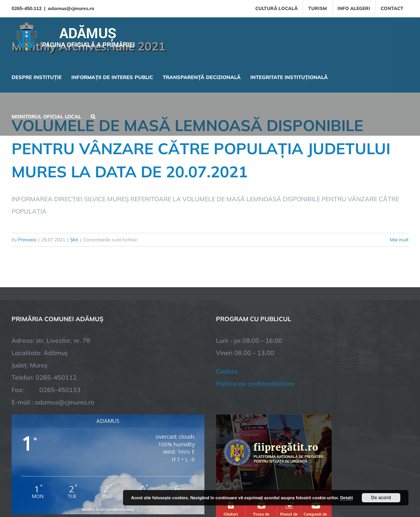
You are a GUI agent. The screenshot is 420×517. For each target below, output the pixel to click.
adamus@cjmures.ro (71, 8)
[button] (93, 116)
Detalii (347, 498)
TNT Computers (96, 484)
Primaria (27, 240)
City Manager (132, 484)
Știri (74, 240)
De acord (381, 498)
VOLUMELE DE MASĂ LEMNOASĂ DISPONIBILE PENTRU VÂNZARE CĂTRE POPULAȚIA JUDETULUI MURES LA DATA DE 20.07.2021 (201, 148)
